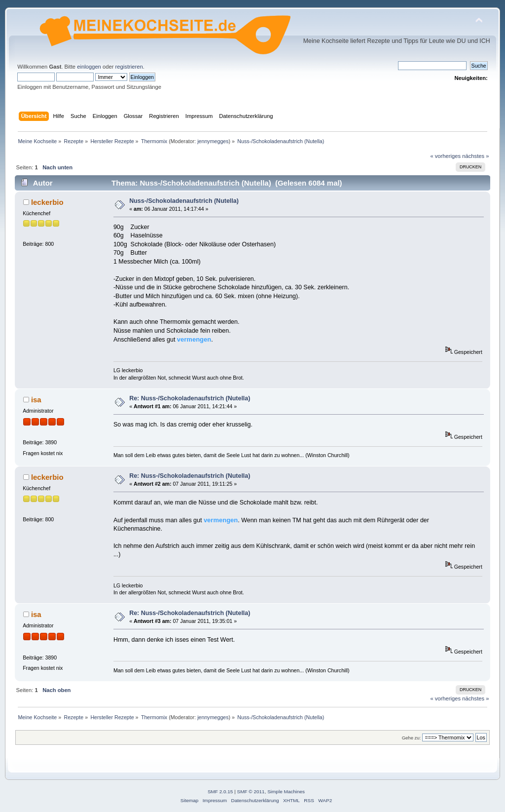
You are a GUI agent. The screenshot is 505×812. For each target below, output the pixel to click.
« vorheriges (445, 156)
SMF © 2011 (251, 792)
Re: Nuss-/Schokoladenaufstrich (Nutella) (190, 398)
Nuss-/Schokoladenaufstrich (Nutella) (184, 201)
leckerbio (47, 202)
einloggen (89, 67)
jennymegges (213, 141)
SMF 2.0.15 (220, 792)
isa (36, 400)
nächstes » (475, 156)
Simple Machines (286, 792)
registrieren (129, 67)
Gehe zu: (412, 738)
